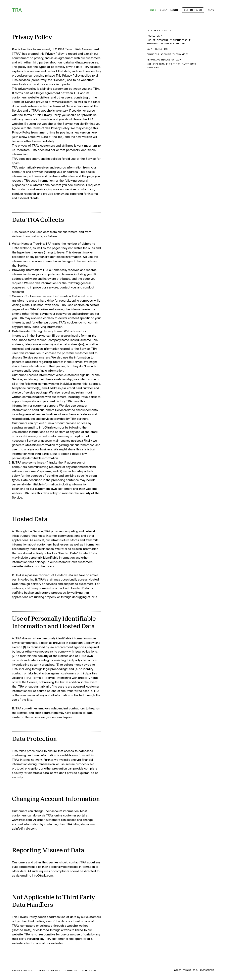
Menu (211, 10)
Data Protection (158, 49)
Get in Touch (193, 10)
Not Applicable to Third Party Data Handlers (171, 66)
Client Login (169, 10)
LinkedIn (71, 971)
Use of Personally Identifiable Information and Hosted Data (169, 42)
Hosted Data (155, 36)
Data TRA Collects (159, 31)
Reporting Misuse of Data (164, 60)
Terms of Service (49, 971)
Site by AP (89, 971)
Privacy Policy (22, 971)
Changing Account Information (168, 54)
